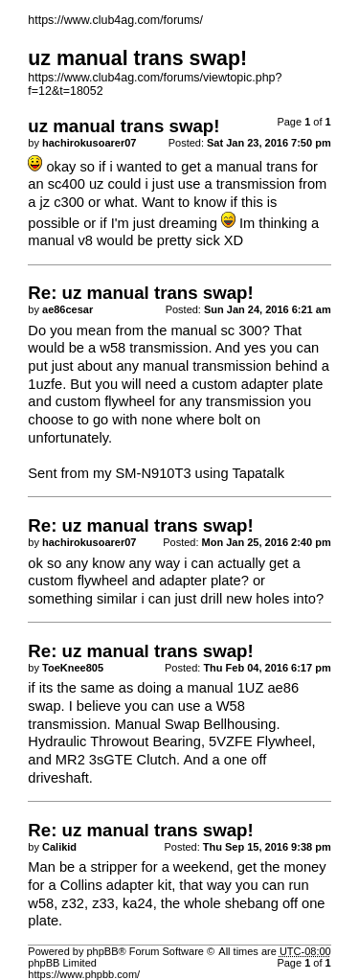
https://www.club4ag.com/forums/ (115, 20)
